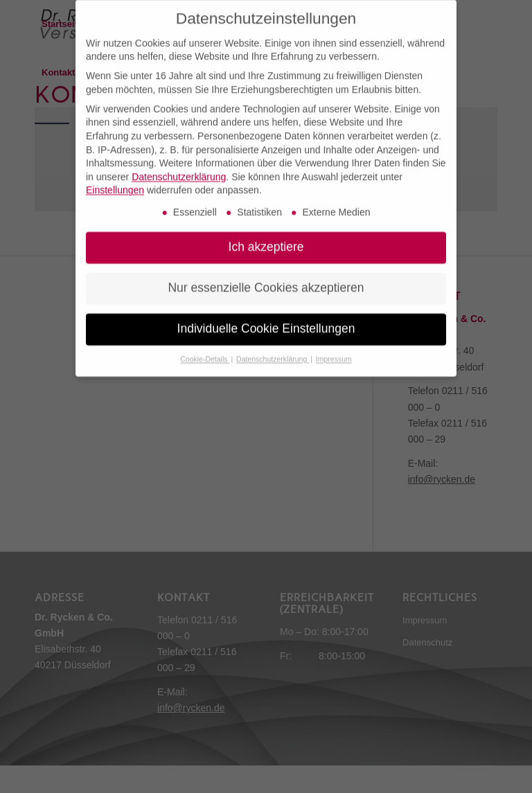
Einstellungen (115, 181)
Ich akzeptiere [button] (266, 238)
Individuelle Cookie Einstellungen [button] (266, 320)
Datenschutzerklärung (179, 168)
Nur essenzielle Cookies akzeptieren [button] (266, 279)
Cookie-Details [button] (205, 350)
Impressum (334, 350)
